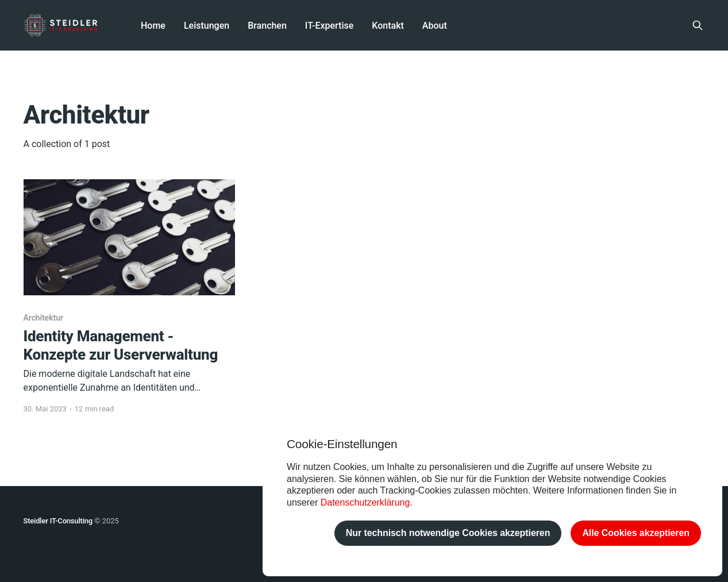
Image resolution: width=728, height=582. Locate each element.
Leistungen (207, 26)
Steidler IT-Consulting (58, 521)
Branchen (267, 26)
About (435, 26)
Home (153, 26)
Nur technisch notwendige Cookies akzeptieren (448, 533)
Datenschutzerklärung (365, 502)
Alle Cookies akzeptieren (636, 533)
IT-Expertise (329, 26)
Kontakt (388, 26)
